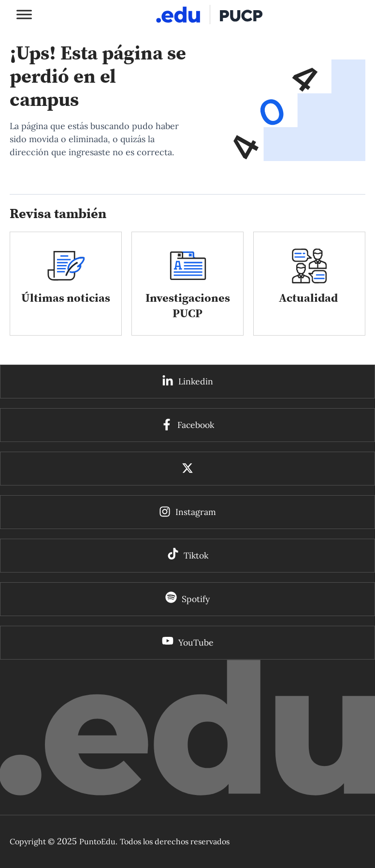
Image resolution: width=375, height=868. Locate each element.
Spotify (196, 599)
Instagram (196, 512)
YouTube (196, 642)
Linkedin (196, 381)
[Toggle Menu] (24, 14)
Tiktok (196, 555)
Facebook (196, 425)
